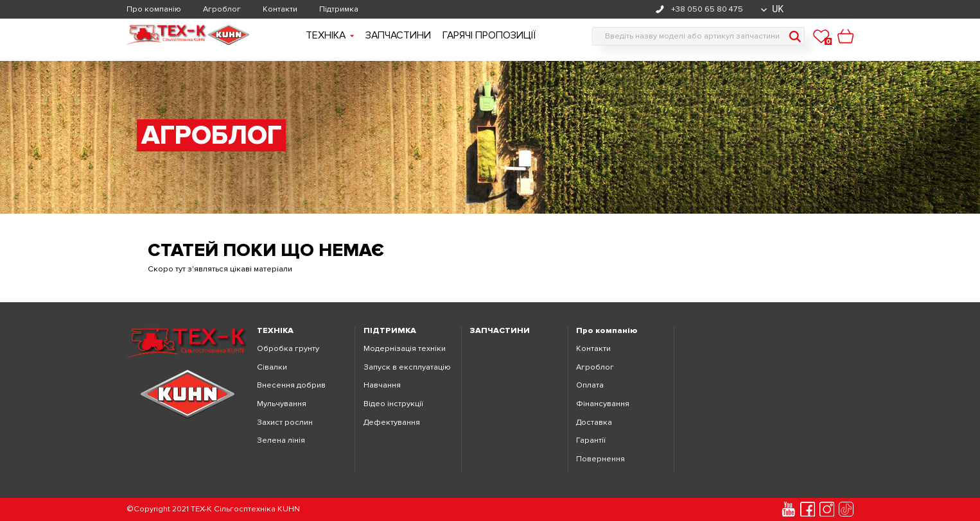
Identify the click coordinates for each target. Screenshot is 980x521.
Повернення (600, 459)
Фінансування (603, 404)
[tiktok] (846, 509)
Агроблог (222, 9)
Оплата (590, 385)
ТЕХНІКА (275, 331)
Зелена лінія (281, 440)
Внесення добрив (291, 385)
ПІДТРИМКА (390, 331)
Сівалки (272, 367)
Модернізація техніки (405, 349)
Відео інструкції (393, 404)
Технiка (330, 35)
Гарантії (591, 440)
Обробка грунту (288, 349)
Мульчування (282, 404)
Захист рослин (285, 423)
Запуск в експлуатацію (407, 367)
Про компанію (154, 9)
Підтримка (339, 9)
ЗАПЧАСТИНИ (500, 331)
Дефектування (392, 423)
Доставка (594, 423)
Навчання (382, 385)
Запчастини (398, 35)
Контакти (280, 9)
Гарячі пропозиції (489, 35)
